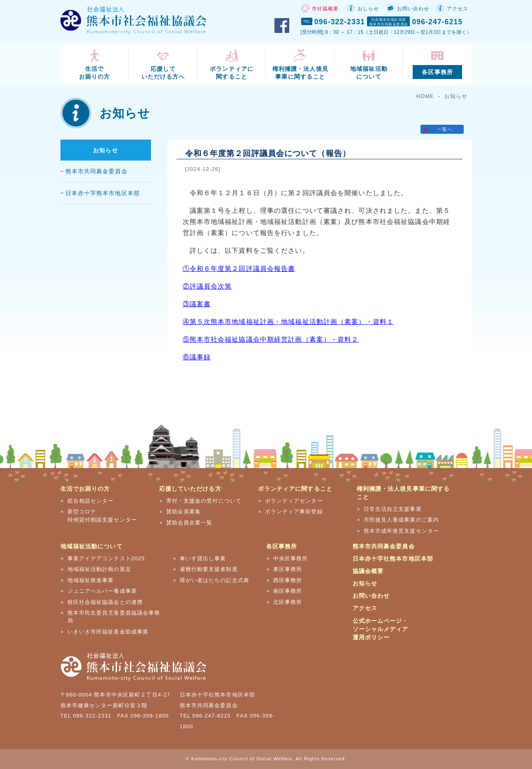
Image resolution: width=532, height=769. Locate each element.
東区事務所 (288, 569)
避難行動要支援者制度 (209, 569)
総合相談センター (91, 501)
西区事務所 (288, 580)
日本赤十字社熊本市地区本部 (393, 559)
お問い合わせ (413, 9)
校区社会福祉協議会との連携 (105, 602)
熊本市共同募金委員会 (96, 171)
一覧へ (445, 129)
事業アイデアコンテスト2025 (106, 558)
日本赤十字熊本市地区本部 (103, 193)
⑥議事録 (197, 357)
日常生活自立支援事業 (393, 509)
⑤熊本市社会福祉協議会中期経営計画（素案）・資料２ (271, 339)
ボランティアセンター (294, 501)
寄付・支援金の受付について (204, 501)
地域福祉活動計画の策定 (99, 569)
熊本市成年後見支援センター (402, 531)
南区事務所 (288, 591)
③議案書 (197, 304)
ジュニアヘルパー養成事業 (102, 591)
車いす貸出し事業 (203, 558)
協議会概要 (368, 571)
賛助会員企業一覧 (189, 523)
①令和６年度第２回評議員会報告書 (239, 269)
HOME (425, 96)
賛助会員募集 (184, 512)
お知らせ (456, 96)
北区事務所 (288, 602)
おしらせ (368, 9)
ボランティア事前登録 (294, 512)
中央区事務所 (291, 558)
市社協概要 (325, 9)
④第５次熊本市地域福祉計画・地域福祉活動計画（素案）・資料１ (288, 322)
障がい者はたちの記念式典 (215, 580)
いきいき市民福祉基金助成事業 (108, 632)
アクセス (458, 9)
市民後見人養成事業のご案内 (402, 520)
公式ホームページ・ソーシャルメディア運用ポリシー (381, 629)
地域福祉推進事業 (91, 580)
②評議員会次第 (207, 286)
